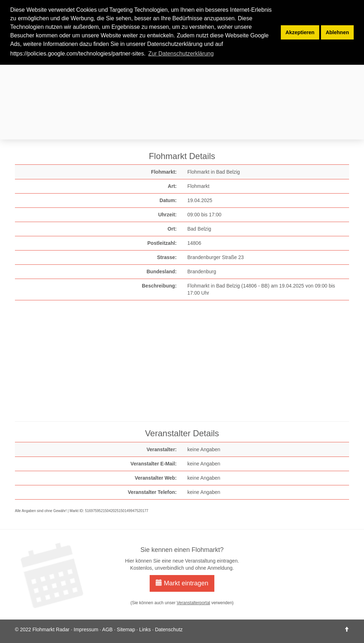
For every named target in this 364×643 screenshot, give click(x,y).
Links (145, 629)
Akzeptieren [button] (300, 32)
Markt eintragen (182, 583)
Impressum (86, 629)
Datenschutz (169, 629)
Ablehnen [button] (337, 32)
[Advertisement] (182, 88)
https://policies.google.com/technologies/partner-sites (77, 54)
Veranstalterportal (193, 603)
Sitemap (126, 629)
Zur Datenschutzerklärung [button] (181, 54)
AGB (107, 629)
